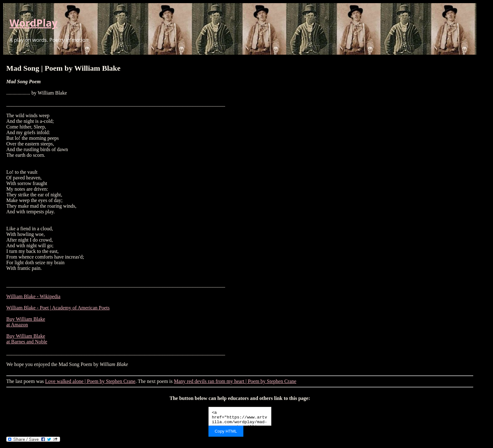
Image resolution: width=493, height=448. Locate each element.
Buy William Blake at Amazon (26, 322)
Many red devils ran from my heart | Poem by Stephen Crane (235, 381)
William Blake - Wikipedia (33, 296)
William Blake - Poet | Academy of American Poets (58, 308)
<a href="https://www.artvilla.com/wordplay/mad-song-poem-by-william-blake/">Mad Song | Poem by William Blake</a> (240, 416)
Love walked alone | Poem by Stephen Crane (90, 381)
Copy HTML (226, 431)
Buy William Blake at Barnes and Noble (27, 339)
